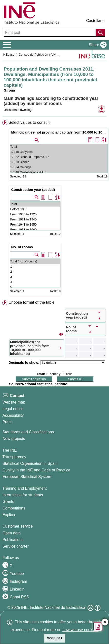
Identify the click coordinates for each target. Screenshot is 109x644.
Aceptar (54, 638)
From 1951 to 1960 (35, 230)
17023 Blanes (59, 162)
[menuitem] (54, 209)
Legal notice (13, 409)
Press (7, 422)
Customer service (18, 526)
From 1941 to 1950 (35, 224)
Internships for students (23, 495)
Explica (9, 515)
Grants (8, 502)
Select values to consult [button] (29, 122)
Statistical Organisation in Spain (30, 463)
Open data (12, 533)
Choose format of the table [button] (32, 302)
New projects (14, 439)
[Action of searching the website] (100, 33)
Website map (14, 402)
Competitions (14, 508)
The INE (10, 450)
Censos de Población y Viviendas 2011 (45, 55)
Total (59, 147)
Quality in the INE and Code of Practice (36, 470)
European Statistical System (27, 477)
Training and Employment (25, 488)
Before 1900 (35, 209)
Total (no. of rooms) (35, 261)
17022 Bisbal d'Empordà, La (59, 157)
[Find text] (50, 33)
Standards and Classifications (28, 432)
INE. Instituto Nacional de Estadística (53, 608)
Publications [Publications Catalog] (13, 540)
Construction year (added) (33, 190)
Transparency (14, 457)
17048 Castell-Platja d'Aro (59, 172)
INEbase (8, 55)
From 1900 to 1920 (35, 214)
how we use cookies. (80, 630)
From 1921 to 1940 (35, 219)
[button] (97, 45)
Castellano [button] (95, 21)
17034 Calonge (59, 167)
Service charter (16, 546)
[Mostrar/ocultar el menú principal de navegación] (7, 45)
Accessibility (13, 415)
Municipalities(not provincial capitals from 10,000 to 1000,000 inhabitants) (59, 132)
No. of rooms (22, 247)
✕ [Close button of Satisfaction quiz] (105, 622)
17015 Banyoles (59, 152)
